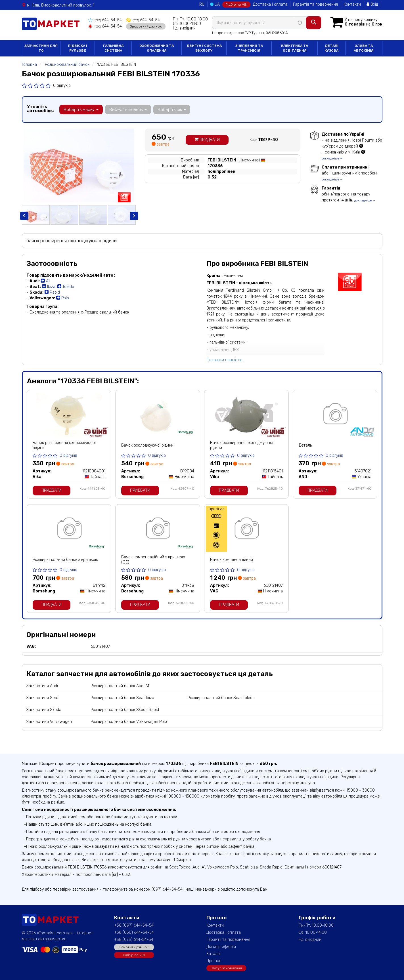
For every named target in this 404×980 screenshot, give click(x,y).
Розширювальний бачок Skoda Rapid (125, 710)
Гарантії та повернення (228, 940)
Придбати (207, 140)
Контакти (352, 4)
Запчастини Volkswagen (49, 722)
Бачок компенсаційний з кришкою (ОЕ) (153, 560)
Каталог (214, 954)
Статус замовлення (226, 968)
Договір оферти (221, 947)
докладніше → (332, 158)
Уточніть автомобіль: (40, 109)
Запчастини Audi (42, 686)
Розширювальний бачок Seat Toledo (221, 698)
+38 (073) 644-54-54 (134, 940)
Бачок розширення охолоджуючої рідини (64, 445)
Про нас (214, 961)
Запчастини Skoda (44, 710)
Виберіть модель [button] (128, 110)
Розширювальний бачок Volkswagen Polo (129, 722)
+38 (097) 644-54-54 (134, 925)
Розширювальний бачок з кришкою (65, 560)
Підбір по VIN (236, 5)
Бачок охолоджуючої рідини (147, 445)
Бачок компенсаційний (232, 560)
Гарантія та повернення (315, 4)
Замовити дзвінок (134, 947)
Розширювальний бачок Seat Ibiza (122, 698)
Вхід (372, 4)
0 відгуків (62, 86)
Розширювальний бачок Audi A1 (120, 686)
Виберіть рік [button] (172, 110)
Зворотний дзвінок (146, 26)
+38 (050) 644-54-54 (134, 932)
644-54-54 (105, 20)
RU (202, 4)
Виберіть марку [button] (81, 110)
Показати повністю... (226, 360)
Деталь (305, 445)
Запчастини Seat (42, 698)
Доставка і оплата (270, 4)
